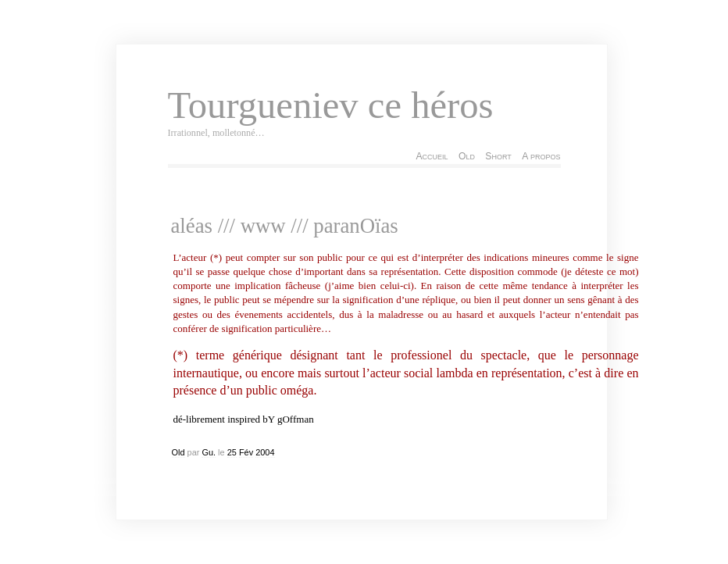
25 (232, 452)
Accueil (432, 156)
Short (498, 156)
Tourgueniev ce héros (331, 105)
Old (467, 156)
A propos (541, 156)
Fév (246, 452)
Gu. (209, 452)
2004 (265, 452)
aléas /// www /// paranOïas (285, 226)
